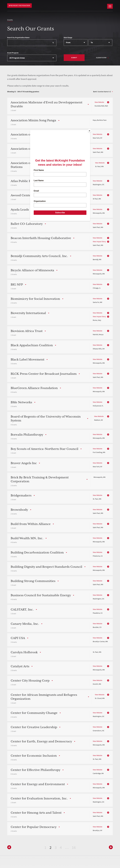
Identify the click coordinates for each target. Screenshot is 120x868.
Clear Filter (101, 58)
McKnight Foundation (19, 6)
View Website (99, 102)
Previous (110, 847)
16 (74, 847)
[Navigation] (110, 6)
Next (10, 847)
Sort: (95, 92)
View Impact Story (99, 242)
